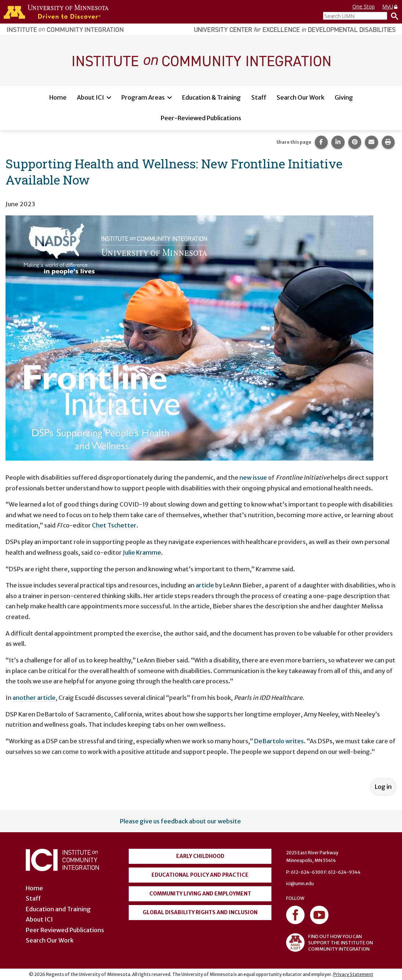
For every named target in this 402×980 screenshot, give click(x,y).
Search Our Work (300, 97)
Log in (383, 787)
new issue (253, 478)
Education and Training (58, 909)
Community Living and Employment (200, 894)
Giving (344, 97)
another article (34, 698)
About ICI (90, 97)
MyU (390, 6)
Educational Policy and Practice (200, 875)
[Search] (393, 16)
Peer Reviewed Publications (65, 930)
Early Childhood (200, 856)
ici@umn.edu (300, 884)
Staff (259, 97)
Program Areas (143, 97)
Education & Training (211, 97)
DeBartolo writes (279, 741)
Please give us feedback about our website (180, 821)
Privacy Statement (353, 974)
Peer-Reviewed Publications (201, 118)
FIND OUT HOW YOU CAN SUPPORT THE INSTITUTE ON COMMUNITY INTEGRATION (330, 943)
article (205, 585)
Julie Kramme (142, 552)
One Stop (364, 6)
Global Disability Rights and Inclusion (200, 912)
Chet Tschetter (114, 525)
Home (58, 97)
